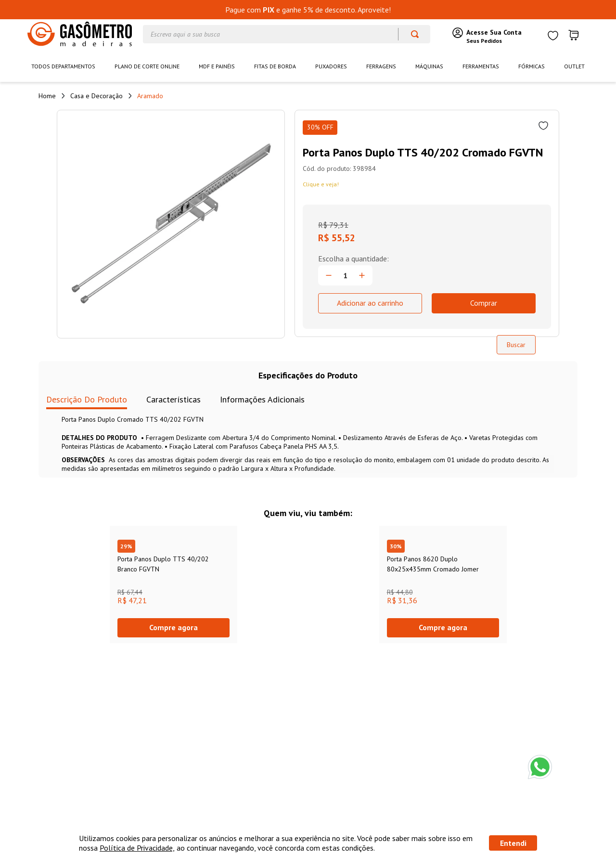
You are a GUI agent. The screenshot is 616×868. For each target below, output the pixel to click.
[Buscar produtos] (410, 34)
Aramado (150, 96)
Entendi (513, 843)
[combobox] (287, 34)
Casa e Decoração (96, 96)
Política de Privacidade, (137, 848)
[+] (362, 275)
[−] (329, 275)
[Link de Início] (47, 96)
